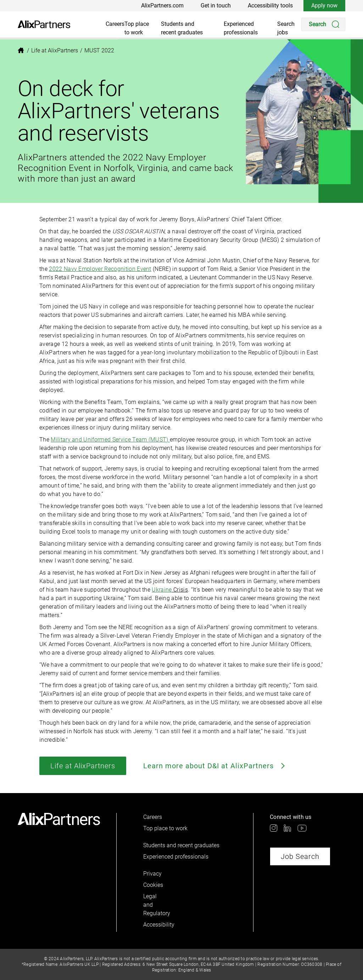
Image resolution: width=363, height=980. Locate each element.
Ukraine (162, 590)
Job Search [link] (300, 856)
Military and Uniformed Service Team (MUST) (110, 440)
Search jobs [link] (286, 28)
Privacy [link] (152, 874)
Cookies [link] (153, 885)
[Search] (323, 24)
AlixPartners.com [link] (162, 5)
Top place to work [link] (137, 28)
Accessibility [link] (155, 925)
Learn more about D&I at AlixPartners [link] (215, 766)
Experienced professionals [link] (241, 28)
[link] (44, 24)
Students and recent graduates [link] (182, 28)
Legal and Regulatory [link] (155, 905)
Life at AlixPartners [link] (83, 766)
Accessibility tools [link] (270, 5)
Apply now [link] (324, 5)
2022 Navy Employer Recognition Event (100, 269)
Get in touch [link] (216, 5)
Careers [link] (115, 24)
